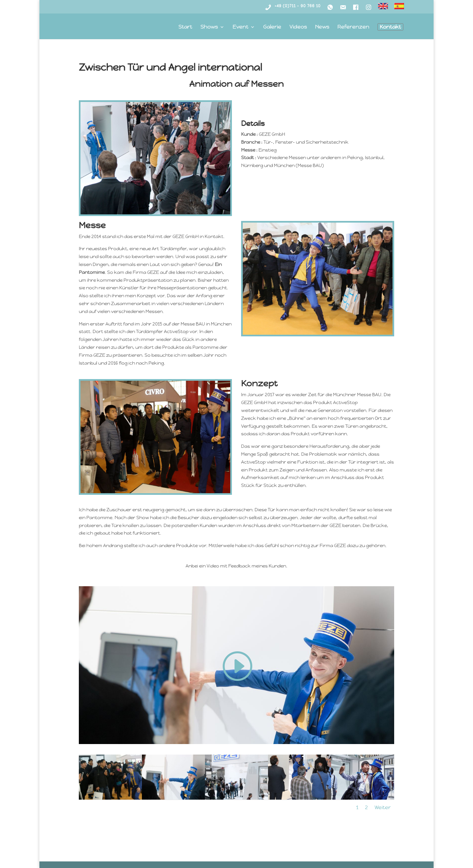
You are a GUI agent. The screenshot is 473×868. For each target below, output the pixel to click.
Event (240, 27)
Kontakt (390, 27)
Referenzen (353, 27)
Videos (298, 27)
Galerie (272, 27)
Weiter (383, 807)
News (322, 27)
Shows (209, 27)
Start (185, 27)
